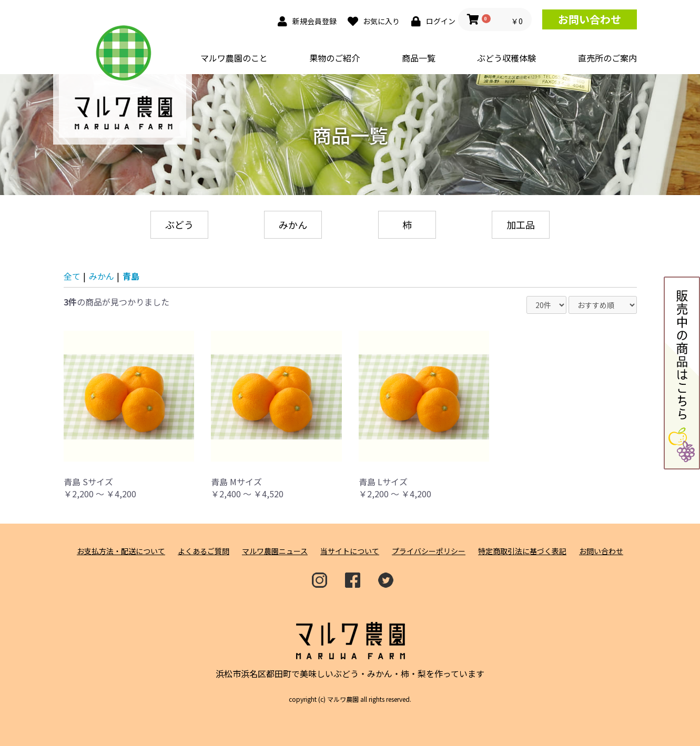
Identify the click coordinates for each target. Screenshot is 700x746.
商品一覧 (419, 58)
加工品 (521, 224)
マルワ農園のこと (234, 58)
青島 (131, 276)
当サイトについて (350, 551)
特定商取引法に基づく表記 (522, 551)
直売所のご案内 (607, 58)
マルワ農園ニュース (275, 551)
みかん (293, 224)
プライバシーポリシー (429, 551)
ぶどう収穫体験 (506, 58)
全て (72, 276)
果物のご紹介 (334, 58)
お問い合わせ (590, 19)
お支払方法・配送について (121, 551)
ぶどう (179, 224)
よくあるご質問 (204, 551)
